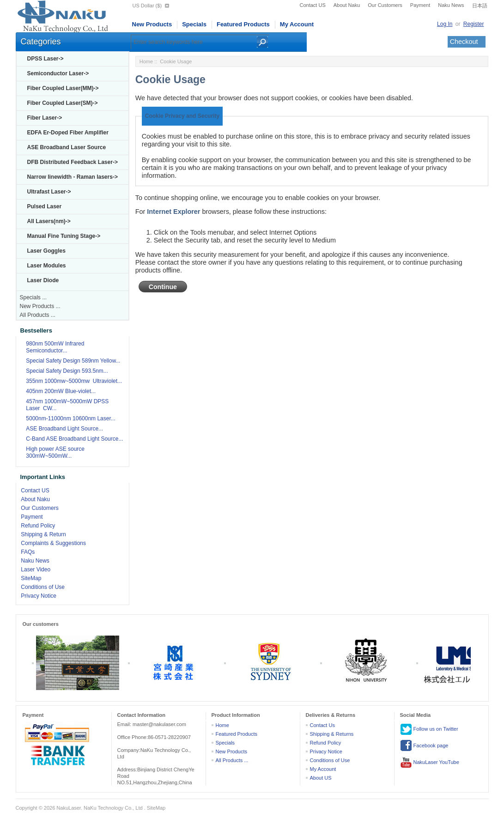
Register (474, 24)
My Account (297, 24)
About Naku (347, 5)
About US (321, 778)
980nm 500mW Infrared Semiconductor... (55, 347)
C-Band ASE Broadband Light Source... (74, 439)
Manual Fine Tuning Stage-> (64, 236)
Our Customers (385, 5)
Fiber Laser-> (45, 118)
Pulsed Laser (45, 206)
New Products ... (40, 306)
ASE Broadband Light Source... (64, 429)
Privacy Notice (39, 596)
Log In (445, 24)
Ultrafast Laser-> (49, 192)
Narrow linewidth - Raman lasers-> (73, 177)
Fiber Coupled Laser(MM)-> (63, 88)
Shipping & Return (43, 534)
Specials (194, 24)
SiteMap (31, 578)
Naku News (451, 5)
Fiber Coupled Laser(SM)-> (63, 103)
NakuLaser (69, 808)
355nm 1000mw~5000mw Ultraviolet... (74, 381)
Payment (420, 5)
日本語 (480, 6)
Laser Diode (43, 280)
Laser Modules (47, 266)
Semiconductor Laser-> (58, 73)
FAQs (28, 552)
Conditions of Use (43, 587)
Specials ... (33, 297)
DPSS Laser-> (46, 59)
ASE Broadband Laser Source (67, 147)
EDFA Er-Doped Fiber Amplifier (68, 133)
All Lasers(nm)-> (49, 221)
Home (146, 61)
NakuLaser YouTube (430, 763)
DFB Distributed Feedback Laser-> (73, 162)
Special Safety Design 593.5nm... (67, 371)
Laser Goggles (46, 251)
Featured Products (243, 24)
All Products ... (38, 315)
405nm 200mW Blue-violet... (61, 391)
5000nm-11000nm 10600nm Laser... (70, 418)
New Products (152, 24)
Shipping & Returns (332, 734)
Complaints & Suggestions (53, 543)
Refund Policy (38, 526)
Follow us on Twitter (429, 729)
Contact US (313, 5)
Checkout (464, 42)
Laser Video (36, 569)
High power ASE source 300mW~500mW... (55, 452)
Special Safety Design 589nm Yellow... (73, 361)
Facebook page (424, 746)
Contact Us (322, 725)
